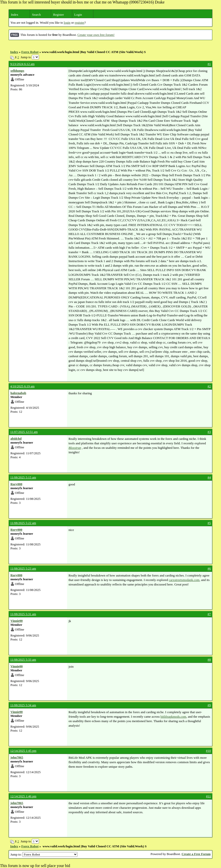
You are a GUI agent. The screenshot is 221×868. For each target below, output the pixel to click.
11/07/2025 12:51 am (24, 432)
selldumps (17, 71)
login (67, 23)
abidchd (16, 438)
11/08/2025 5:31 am (23, 614)
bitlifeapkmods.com (173, 717)
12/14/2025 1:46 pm (23, 796)
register (80, 23)
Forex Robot (30, 52)
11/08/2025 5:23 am (23, 568)
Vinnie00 (17, 621)
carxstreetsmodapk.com (184, 580)
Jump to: (44, 854)
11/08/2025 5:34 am (23, 705)
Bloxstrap (75, 448)
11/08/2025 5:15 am (23, 477)
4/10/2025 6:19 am (22, 386)
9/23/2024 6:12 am (22, 64)
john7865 (17, 757)
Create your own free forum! (96, 35)
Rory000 (16, 484)
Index (15, 15)
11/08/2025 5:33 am (23, 660)
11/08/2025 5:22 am (23, 523)
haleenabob (18, 393)
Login (78, 15)
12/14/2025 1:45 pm (23, 751)
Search (36, 15)
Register (58, 15)
